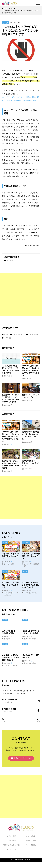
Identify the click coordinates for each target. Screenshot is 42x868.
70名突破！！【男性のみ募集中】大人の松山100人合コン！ (31, 585)
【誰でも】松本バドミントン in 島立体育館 (31, 632)
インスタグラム (21, 700)
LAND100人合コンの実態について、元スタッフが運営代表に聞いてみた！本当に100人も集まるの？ (31, 371)
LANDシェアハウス (18, 335)
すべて (5, 335)
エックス (21, 720)
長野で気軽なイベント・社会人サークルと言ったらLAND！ (31, 463)
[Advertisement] (21, 294)
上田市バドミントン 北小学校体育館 (10, 632)
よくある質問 (12, 836)
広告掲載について (30, 841)
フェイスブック (21, 710)
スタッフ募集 (12, 841)
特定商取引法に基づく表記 (12, 845)
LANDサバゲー (32, 335)
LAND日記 (9, 261)
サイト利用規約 (31, 845)
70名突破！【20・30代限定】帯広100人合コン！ (11, 585)
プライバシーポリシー (12, 849)
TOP (3, 9)
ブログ (11, 9)
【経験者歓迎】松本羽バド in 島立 (31, 656)
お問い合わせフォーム (21, 758)
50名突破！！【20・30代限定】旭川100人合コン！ (11, 556)
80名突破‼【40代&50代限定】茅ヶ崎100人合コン (31, 556)
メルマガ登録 (30, 836)
